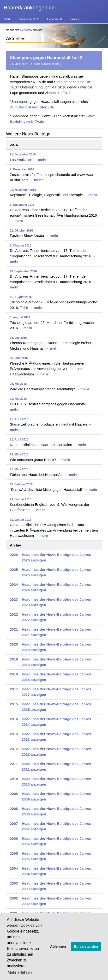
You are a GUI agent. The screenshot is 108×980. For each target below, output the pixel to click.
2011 (14, 764)
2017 (14, 689)
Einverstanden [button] (86, 947)
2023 (14, 599)
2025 (14, 570)
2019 (14, 659)
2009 (14, 794)
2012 (14, 749)
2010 (14, 779)
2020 (14, 644)
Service (74, 19)
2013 (14, 734)
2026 (14, 555)
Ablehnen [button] (58, 947)
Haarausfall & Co (28, 19)
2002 (14, 898)
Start (7, 19)
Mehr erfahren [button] (20, 972)
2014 (14, 719)
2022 (14, 614)
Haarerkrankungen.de (29, 8)
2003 (14, 883)
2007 (14, 823)
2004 (14, 868)
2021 (14, 629)
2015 (14, 704)
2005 (14, 853)
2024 (14, 584)
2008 (14, 809)
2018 (14, 674)
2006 (14, 838)
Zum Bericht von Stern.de (32, 107)
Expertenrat (54, 19)
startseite (25, 30)
